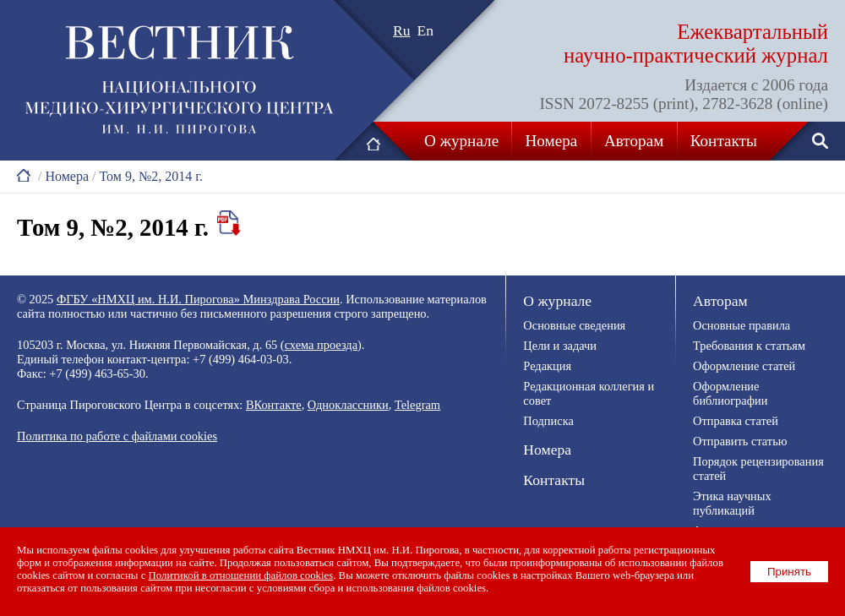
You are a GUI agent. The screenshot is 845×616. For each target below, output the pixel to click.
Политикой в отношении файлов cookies (241, 575)
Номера (552, 141)
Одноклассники (348, 405)
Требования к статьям (749, 346)
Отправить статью (740, 441)
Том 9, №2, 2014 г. (150, 176)
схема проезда (321, 345)
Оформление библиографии (730, 393)
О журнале (461, 141)
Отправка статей (736, 421)
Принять (789, 572)
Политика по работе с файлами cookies (117, 436)
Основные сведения (574, 325)
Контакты (724, 141)
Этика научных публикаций (732, 503)
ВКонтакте (274, 405)
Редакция (547, 366)
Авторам (634, 141)
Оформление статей (744, 366)
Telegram (417, 405)
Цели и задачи (560, 346)
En (426, 30)
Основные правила (741, 325)
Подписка (548, 421)
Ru (402, 30)
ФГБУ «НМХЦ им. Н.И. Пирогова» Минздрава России (198, 299)
